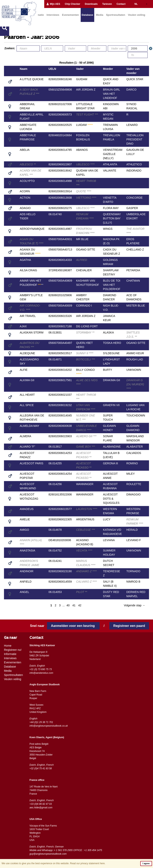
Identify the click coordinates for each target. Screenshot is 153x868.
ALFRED (82, 260)
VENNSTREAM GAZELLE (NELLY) (113, 154)
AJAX (23, 326)
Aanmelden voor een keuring (73, 626)
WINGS (108, 229)
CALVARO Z (86, 582)
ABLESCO (28, 164)
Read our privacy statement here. (88, 863)
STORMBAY (85, 332)
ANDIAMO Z (86, 571)
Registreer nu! (13, 650)
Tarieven (107, 4)
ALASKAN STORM (32, 332)
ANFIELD (26, 582)
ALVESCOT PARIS (31, 463)
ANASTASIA (27, 550)
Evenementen (70, 15)
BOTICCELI (85, 359)
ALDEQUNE (27, 353)
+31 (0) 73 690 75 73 (41, 669)
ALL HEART (27, 395)
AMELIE (25, 519)
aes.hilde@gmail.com (41, 808)
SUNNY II (85, 353)
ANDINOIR (26, 571)
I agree (146, 863)
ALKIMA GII (27, 380)
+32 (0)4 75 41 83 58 (41, 768)
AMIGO (24, 530)
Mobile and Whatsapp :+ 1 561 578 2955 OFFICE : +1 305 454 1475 (66, 850)
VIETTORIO (86, 198)
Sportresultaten (116, 15)
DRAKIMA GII (112, 380)
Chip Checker (72, 4)
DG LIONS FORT (87, 326)
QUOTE (84, 191)
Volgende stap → (134, 605)
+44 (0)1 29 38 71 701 (41, 722)
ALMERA (25, 436)
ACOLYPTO (27, 181)
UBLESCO (85, 164)
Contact (121, 4)
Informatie (10, 654)
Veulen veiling (137, 15)
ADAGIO (25, 208)
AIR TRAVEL (28, 316)
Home (8, 646)
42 (80, 605)
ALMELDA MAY (29, 426)
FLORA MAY (111, 208)
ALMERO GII (86, 436)
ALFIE (24, 370)
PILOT (82, 592)
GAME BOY (86, 447)
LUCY (107, 519)
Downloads (91, 4)
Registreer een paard (129, 626)
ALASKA (108, 332)
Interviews (53, 15)
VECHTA (84, 550)
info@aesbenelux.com (41, 673)
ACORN (25, 191)
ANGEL (24, 592)
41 (74, 605)
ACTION (25, 198)
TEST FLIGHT (87, 114)
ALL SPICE (27, 405)
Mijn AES (53, 4)
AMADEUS (27, 509)
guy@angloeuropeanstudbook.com (48, 854)
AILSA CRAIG (28, 270)
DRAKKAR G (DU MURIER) (135, 384)
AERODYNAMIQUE (32, 229)
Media (100, 15)
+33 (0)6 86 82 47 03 (41, 804)
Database (87, 15)
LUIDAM (84, 125)
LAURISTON (87, 509)
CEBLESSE (85, 530)
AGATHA (25, 260)
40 (68, 605)
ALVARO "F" (27, 447)
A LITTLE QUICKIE (32, 79)
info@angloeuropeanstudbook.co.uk (49, 726)
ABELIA (25, 150)
